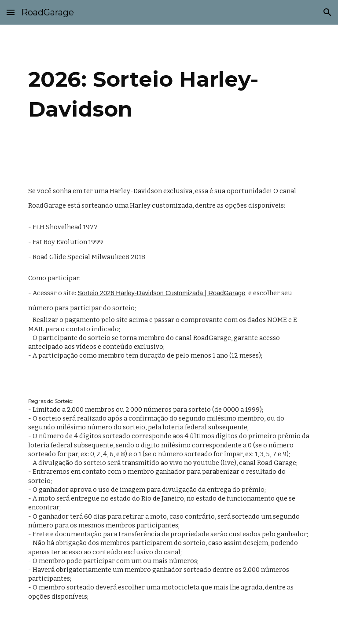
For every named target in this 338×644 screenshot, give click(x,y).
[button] (11, 12)
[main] (169, 97)
